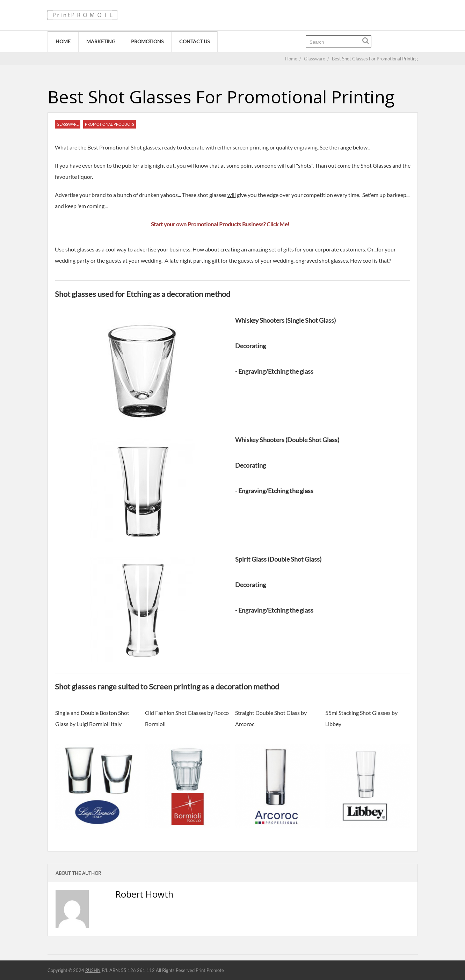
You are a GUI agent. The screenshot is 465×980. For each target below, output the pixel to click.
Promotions (147, 41)
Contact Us (194, 41)
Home (63, 41)
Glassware (68, 124)
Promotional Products (110, 124)
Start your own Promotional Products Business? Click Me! (220, 224)
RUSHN (93, 970)
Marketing (101, 41)
